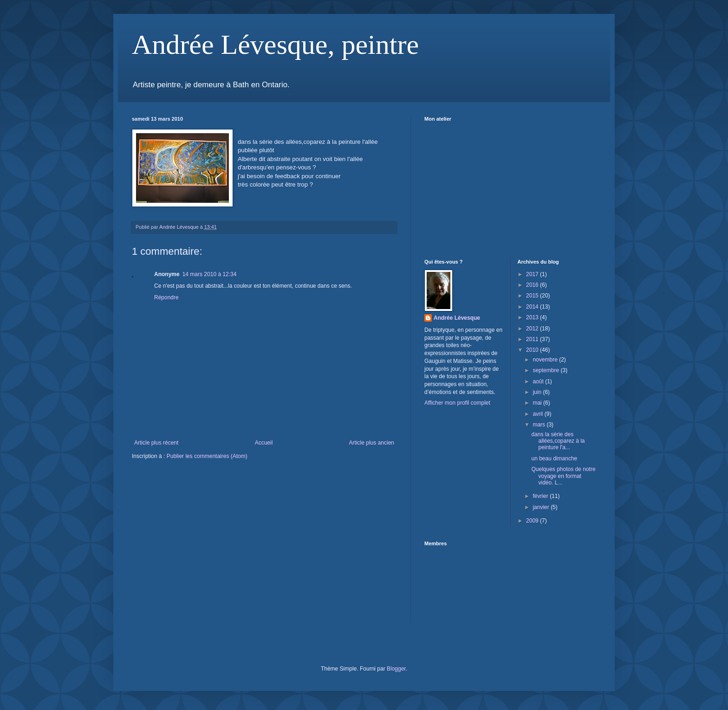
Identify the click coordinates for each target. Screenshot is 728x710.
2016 (533, 285)
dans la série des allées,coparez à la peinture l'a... (558, 441)
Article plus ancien (372, 443)
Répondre (166, 297)
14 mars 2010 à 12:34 (210, 274)
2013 (533, 317)
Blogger (396, 669)
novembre (546, 360)
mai (538, 403)
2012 (533, 329)
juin (538, 392)
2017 (533, 274)
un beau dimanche (554, 458)
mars (539, 425)
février (541, 496)
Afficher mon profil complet (457, 403)
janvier (542, 507)
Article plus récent (156, 443)
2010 (533, 350)
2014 (533, 307)
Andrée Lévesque (457, 318)
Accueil (264, 443)
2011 (533, 339)
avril (538, 414)
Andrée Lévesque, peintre (275, 45)
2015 (533, 296)
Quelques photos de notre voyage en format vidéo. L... (563, 476)
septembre (546, 370)
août (539, 381)
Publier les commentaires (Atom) (207, 456)
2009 (533, 521)
